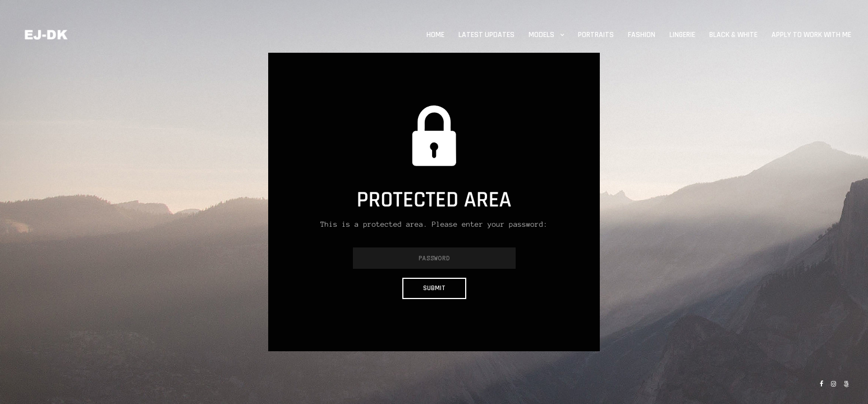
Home (435, 35)
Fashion (642, 35)
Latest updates (486, 35)
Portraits (596, 35)
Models (541, 35)
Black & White (733, 35)
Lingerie (682, 35)
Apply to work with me (811, 35)
